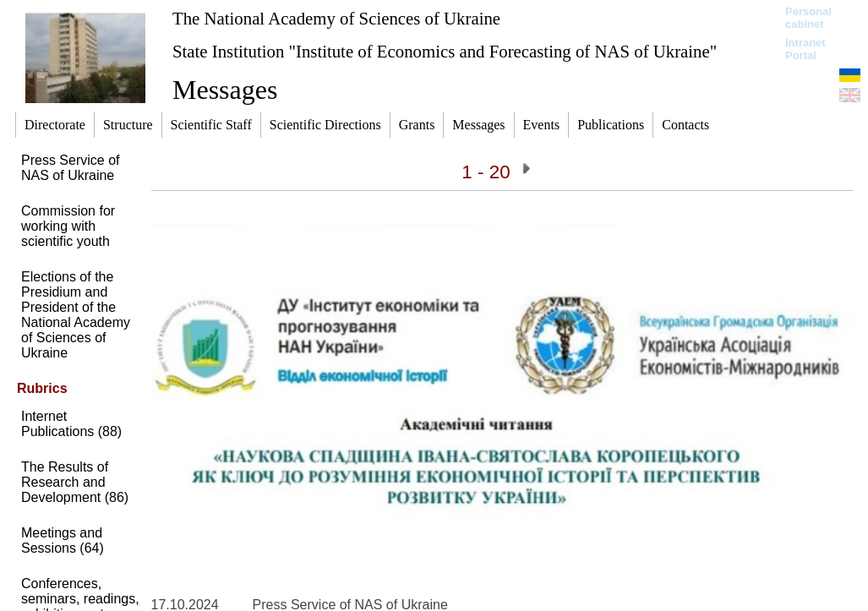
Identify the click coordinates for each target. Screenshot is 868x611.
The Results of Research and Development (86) (75, 482)
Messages (225, 90)
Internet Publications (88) (71, 424)
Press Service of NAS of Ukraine (70, 168)
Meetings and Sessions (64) (63, 540)
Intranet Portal (805, 49)
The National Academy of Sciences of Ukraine (336, 18)
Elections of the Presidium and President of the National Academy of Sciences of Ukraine (76, 315)
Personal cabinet (808, 18)
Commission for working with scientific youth (68, 226)
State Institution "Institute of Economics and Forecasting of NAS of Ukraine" (445, 51)
